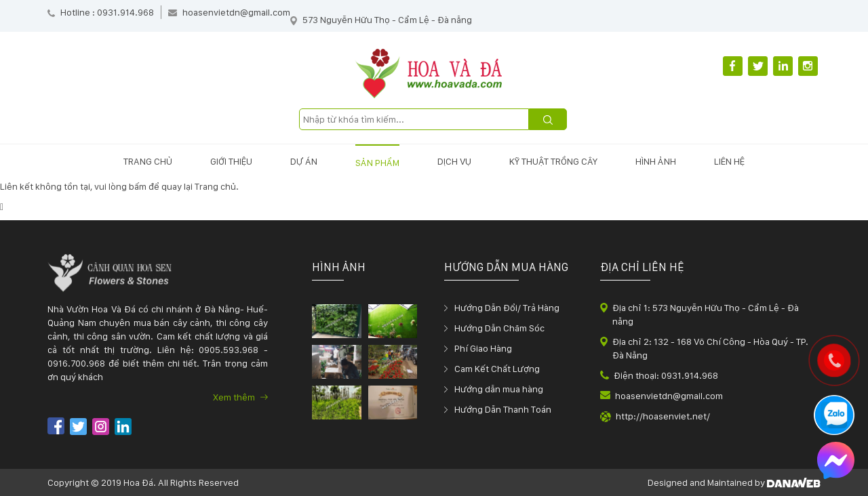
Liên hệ (729, 161)
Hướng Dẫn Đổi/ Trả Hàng (507, 308)
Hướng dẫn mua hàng (499, 389)
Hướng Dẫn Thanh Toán (503, 409)
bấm (138, 186)
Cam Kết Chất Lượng (497, 369)
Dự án (304, 161)
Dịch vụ (454, 161)
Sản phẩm (377, 163)
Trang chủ (148, 161)
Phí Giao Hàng (483, 348)
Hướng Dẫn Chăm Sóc (499, 328)
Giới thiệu (231, 161)
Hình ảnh (656, 161)
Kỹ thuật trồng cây (553, 161)
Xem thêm (240, 397)
